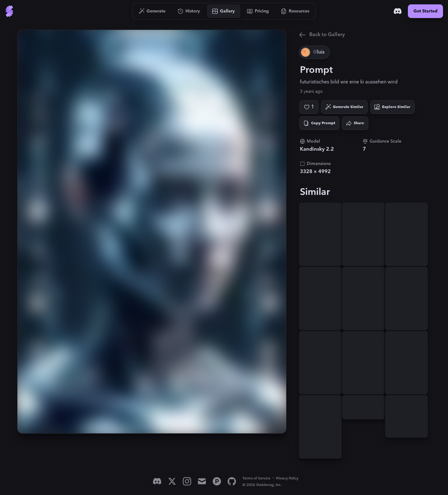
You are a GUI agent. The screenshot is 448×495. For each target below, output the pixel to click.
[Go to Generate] (152, 11)
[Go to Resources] (295, 11)
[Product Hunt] (217, 481)
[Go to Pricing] (258, 11)
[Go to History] (189, 11)
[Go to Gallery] (224, 11)
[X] (172, 481)
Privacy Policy (287, 478)
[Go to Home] (9, 11)
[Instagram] (187, 481)
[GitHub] (232, 481)
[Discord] (398, 11)
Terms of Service (256, 478)
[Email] (202, 481)
